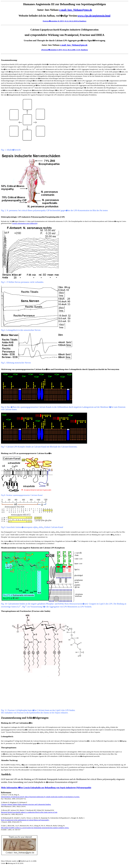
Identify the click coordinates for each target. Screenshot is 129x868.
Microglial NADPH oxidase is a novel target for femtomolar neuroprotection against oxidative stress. (35, 828)
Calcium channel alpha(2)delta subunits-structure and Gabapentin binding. (26, 804)
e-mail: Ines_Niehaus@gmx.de (76, 10)
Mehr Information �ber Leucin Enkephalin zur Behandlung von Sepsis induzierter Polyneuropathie (46, 788)
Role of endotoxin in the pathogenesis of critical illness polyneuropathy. (25, 820)
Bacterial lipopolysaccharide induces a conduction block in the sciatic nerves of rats (29, 812)
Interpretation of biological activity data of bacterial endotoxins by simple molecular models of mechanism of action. (40, 797)
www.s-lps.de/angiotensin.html (94, 16)
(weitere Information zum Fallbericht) (25, 223)
